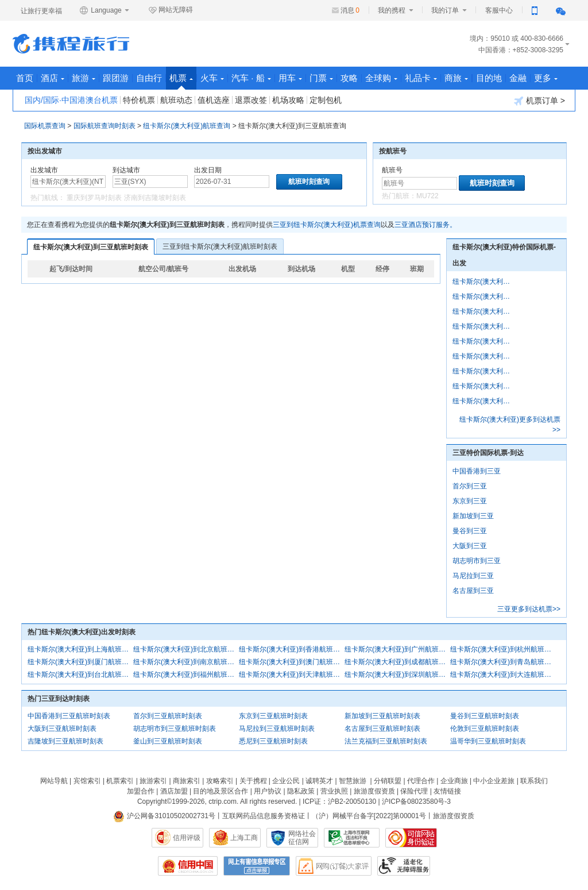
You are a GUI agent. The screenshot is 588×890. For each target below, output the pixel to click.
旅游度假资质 (374, 791)
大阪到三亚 (470, 546)
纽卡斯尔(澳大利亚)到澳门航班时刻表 (292, 662)
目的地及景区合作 (220, 791)
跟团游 (116, 78)
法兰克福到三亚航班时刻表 (386, 741)
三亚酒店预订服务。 (425, 225)
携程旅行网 (71, 44)
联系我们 (534, 781)
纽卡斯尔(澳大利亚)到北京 (483, 296)
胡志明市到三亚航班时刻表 (175, 729)
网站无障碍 (171, 10)
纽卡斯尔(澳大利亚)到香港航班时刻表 (292, 649)
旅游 (84, 78)
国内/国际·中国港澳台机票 (71, 100)
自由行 (149, 78)
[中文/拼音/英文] (68, 182)
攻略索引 (220, 781)
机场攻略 (288, 100)
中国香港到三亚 (477, 471)
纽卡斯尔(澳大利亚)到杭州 (483, 341)
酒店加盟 (174, 791)
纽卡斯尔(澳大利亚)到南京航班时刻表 (186, 662)
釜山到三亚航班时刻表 (168, 741)
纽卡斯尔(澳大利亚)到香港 (483, 311)
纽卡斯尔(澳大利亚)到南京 (483, 371)
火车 (212, 78)
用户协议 (268, 791)
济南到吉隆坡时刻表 (155, 198)
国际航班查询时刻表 (105, 126)
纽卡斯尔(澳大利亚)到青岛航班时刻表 (503, 662)
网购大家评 (334, 866)
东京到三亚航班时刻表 (273, 716)
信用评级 (187, 838)
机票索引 (120, 781)
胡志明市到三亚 (477, 561)
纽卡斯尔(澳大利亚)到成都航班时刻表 (397, 662)
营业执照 (334, 791)
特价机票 (139, 100)
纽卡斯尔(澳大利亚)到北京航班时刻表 (186, 649)
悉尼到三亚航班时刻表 (273, 741)
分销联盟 (388, 781)
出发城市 (44, 170)
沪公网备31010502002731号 (164, 816)
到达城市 (126, 170)
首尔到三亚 (470, 486)
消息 (350, 10)
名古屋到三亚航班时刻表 (382, 729)
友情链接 (447, 791)
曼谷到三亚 (470, 531)
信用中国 (188, 866)
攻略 (349, 78)
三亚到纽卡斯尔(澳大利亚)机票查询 (327, 225)
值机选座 (214, 100)
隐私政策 (301, 791)
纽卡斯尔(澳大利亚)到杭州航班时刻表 (503, 649)
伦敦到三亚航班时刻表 (485, 729)
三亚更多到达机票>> (529, 609)
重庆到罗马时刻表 (94, 198)
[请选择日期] (232, 182)
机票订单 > (539, 101)
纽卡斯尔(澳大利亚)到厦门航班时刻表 (80, 662)
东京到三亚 (470, 501)
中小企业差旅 (494, 781)
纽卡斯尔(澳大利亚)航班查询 (187, 126)
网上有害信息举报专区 (257, 866)
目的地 (489, 78)
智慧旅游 (353, 781)
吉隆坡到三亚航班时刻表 (65, 741)
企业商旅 (454, 781)
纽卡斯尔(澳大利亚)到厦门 (483, 356)
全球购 (381, 78)
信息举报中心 (352, 838)
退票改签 (251, 100)
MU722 (428, 196)
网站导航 (54, 781)
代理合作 (421, 781)
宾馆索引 (87, 781)
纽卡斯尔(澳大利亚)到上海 (483, 282)
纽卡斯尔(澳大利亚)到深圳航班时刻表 (397, 675)
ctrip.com (223, 802)
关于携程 (253, 781)
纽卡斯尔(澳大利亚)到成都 (483, 401)
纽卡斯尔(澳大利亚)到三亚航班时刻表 (91, 247)
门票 (321, 78)
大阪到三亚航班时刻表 (62, 729)
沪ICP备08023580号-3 (416, 802)
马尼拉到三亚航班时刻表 (277, 729)
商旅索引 (187, 781)
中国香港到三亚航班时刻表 (69, 716)
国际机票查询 (45, 126)
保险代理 (414, 791)
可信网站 (411, 838)
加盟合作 (141, 791)
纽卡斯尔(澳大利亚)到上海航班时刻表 (80, 649)
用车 (290, 78)
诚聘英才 (319, 781)
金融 (518, 78)
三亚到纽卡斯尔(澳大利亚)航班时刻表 (220, 246)
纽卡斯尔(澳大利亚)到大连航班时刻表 (503, 675)
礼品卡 (421, 78)
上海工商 (244, 838)
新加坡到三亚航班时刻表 (382, 716)
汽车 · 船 (251, 78)
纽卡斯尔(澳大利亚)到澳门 (483, 386)
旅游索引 (153, 781)
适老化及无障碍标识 (404, 866)
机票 (181, 81)
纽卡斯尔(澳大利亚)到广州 (483, 326)
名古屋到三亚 (473, 591)
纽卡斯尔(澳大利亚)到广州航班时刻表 (397, 649)
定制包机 (326, 100)
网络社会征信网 (302, 838)
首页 (25, 78)
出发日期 (208, 170)
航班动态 (176, 100)
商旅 (456, 78)
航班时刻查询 (492, 183)
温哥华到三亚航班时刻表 (488, 741)
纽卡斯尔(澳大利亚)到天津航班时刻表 (292, 675)
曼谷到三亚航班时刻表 (485, 716)
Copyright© (154, 802)
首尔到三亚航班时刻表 (168, 716)
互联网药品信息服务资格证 (264, 816)
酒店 (53, 78)
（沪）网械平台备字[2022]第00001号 (369, 816)
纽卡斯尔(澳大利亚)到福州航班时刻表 (186, 675)
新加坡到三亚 (473, 516)
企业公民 (286, 781)
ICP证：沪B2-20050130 (339, 802)
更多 (546, 78)
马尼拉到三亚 (473, 576)
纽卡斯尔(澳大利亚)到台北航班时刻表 (80, 675)
